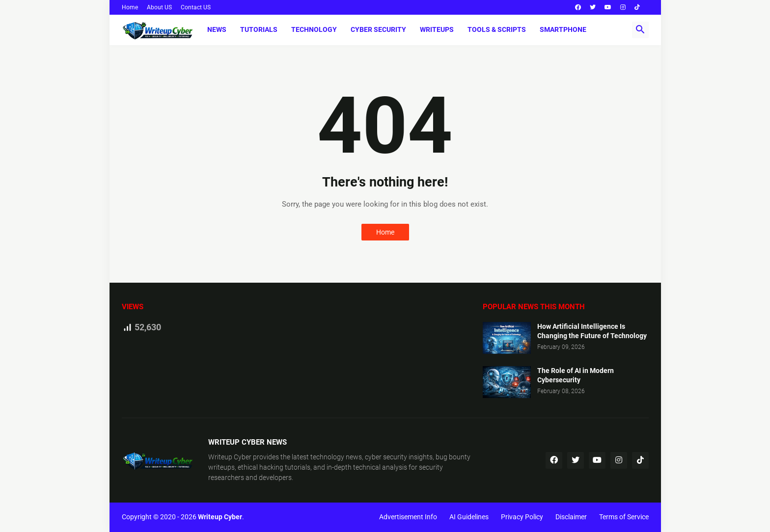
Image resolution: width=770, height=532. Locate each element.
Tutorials (259, 29)
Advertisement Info (408, 517)
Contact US (196, 7)
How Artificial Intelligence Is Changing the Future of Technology (592, 331)
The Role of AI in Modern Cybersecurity (576, 375)
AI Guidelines (469, 517)
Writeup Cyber (230, 457)
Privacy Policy (522, 517)
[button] (640, 30)
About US (159, 7)
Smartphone (563, 29)
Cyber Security (378, 29)
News (217, 29)
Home (130, 7)
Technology (314, 29)
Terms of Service (624, 517)
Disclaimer (571, 517)
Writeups (437, 29)
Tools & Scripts (497, 29)
